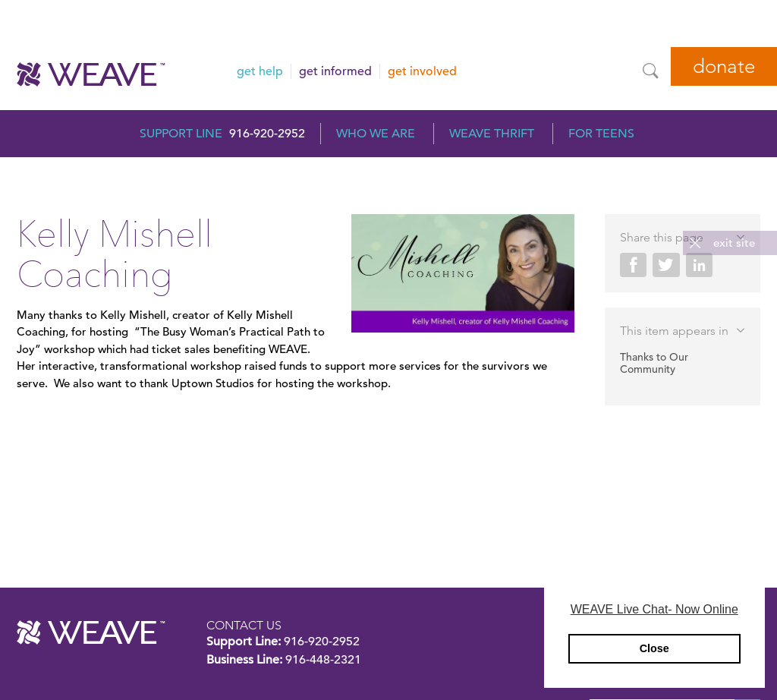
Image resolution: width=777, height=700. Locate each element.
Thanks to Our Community (654, 363)
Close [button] (654, 648)
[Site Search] (650, 71)
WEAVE (91, 632)
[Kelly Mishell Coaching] (463, 276)
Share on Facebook (633, 265)
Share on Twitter (666, 265)
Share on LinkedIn (699, 265)
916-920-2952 (267, 134)
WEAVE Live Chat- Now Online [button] (654, 609)
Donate (724, 66)
